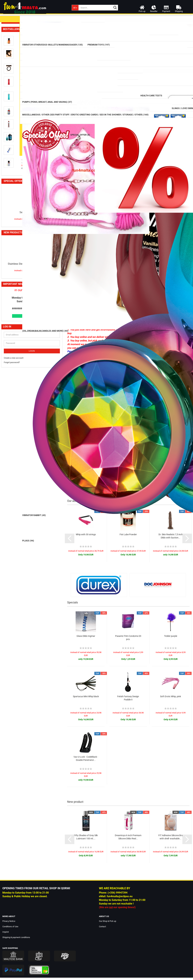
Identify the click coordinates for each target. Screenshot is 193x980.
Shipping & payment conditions (16, 937)
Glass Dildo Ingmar (86, 636)
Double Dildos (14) (15, 87)
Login (32, 628)
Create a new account (14, 635)
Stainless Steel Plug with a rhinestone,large (32, 541)
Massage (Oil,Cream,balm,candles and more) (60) (29, 43)
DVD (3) (8, 244)
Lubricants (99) (13, 27)
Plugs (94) (11, 124)
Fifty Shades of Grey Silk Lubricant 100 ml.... (86, 837)
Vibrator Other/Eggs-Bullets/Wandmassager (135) (29, 67)
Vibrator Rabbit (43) (16, 60)
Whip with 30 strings (86, 534)
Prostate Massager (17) (18, 109)
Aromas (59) (13, 186)
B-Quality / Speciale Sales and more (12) (27, 297)
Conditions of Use (10, 927)
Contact (102, 927)
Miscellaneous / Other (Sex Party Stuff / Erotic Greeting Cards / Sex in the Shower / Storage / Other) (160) (30, 267)
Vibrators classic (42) (17, 52)
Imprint (6, 932)
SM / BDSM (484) (15, 228)
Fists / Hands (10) (16, 131)
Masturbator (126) (16, 139)
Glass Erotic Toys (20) (17, 102)
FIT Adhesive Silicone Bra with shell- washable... (171, 837)
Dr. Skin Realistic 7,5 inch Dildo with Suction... (171, 536)
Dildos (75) (11, 80)
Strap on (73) (13, 146)
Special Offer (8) (15, 291)
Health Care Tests (13, 200)
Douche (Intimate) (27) (18, 207)
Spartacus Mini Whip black (86, 696)
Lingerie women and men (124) (19, 251)
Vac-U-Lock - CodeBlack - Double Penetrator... (86, 758)
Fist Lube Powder (128, 534)
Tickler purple (171, 636)
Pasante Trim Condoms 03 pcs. (128, 638)
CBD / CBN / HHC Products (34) (22, 193)
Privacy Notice (9, 921)
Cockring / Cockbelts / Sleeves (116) (25, 221)
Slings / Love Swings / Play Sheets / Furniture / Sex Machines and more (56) (29, 236)
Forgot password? (12, 640)
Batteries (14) (13, 277)
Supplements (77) (15, 178)
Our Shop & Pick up (108, 921)
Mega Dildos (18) (15, 95)
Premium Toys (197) (14, 73)
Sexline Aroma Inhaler (32, 490)
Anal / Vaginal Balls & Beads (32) (23, 117)
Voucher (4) (13, 284)
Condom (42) (13, 35)
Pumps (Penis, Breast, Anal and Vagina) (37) (26, 214)
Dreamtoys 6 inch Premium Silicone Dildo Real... (128, 837)
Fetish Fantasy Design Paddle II (128, 698)
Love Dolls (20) (11, 258)
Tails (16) (11, 153)
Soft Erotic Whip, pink (171, 696)
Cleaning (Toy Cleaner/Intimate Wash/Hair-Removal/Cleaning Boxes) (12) (29, 162)
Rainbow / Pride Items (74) (20, 171)
